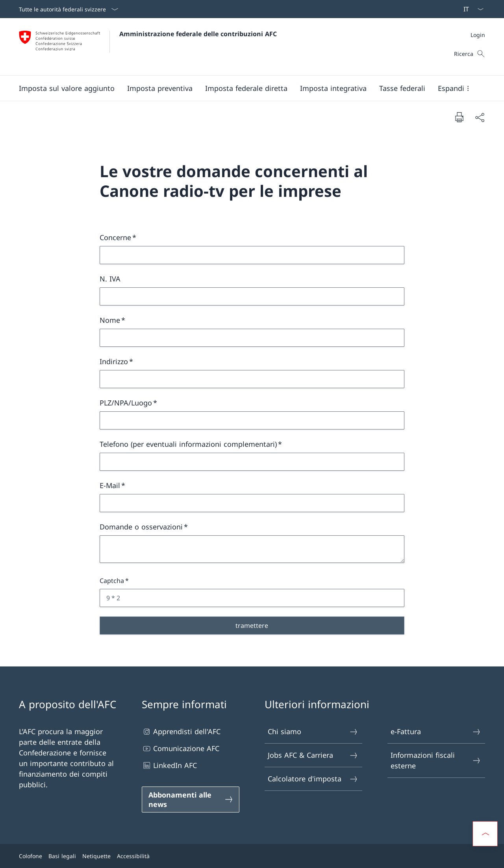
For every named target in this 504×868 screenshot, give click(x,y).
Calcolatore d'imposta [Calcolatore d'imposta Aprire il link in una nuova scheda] (313, 779)
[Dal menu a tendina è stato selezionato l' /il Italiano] (471, 9)
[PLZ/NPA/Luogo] (252, 420)
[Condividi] (480, 117)
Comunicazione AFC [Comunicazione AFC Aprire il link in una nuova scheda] (181, 749)
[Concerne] (252, 255)
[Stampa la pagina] (459, 117)
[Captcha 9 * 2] (252, 598)
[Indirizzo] (252, 379)
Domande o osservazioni (141, 527)
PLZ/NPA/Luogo (126, 403)
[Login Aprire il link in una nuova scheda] (478, 35)
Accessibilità (133, 856)
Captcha (112, 581)
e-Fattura (436, 732)
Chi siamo (313, 732)
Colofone (31, 856)
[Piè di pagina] (252, 856)
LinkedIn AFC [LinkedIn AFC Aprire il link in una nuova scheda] (169, 765)
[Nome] (252, 338)
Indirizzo (114, 361)
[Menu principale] (246, 88)
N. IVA (110, 279)
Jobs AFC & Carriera (313, 755)
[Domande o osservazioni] (252, 549)
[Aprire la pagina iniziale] (148, 47)
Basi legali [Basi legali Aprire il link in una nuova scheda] (62, 856)
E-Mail (110, 485)
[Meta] (478, 35)
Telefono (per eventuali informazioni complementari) (188, 444)
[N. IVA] (252, 296)
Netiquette (96, 856)
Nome (110, 320)
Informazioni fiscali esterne (436, 760)
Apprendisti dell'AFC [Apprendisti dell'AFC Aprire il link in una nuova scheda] (181, 732)
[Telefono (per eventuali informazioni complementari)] (252, 462)
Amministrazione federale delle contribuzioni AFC (198, 34)
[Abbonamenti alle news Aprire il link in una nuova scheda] (191, 800)
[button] (67, 88)
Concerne (115, 237)
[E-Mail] (252, 503)
